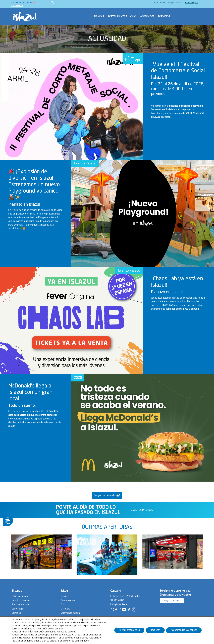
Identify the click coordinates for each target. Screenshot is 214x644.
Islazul (65, 591)
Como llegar (192, 2)
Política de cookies (155, 640)
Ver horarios (17, 5)
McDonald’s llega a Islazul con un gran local (30, 392)
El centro (17, 591)
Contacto (107, 640)
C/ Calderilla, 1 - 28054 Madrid (125, 596)
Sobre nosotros (20, 596)
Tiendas (99, 16)
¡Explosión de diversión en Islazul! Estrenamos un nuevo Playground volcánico (34, 185)
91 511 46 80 (160, 2)
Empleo (65, 617)
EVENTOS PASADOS (142, 510)
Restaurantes (117, 16)
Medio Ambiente (20, 617)
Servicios (164, 16)
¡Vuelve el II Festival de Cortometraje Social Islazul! (178, 71)
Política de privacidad (123, 640)
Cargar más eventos (107, 495)
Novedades (147, 16)
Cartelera (66, 609)
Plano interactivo (20, 605)
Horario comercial (20, 600)
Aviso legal (139, 640)
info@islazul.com (175, 2)
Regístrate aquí (172, 601)
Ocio (133, 16)
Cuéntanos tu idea (70, 613)
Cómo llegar (18, 609)
